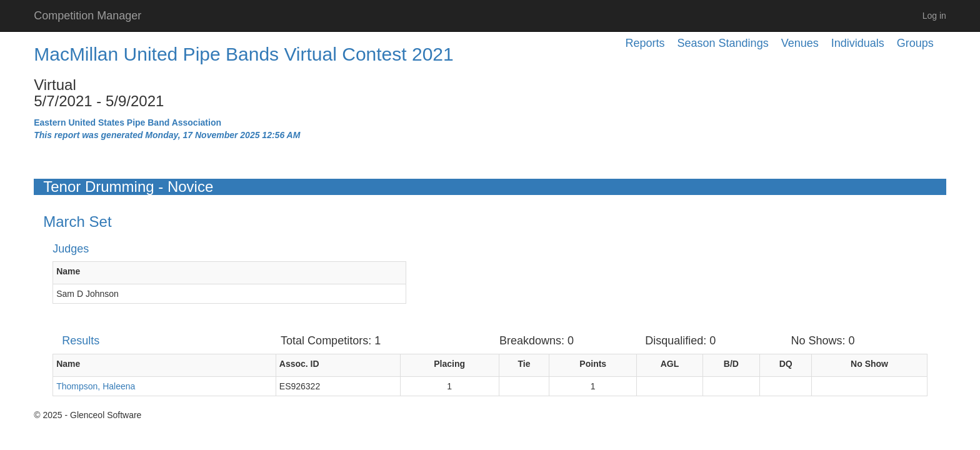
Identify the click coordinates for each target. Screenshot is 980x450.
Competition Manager (87, 16)
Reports (645, 43)
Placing (449, 364)
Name (68, 271)
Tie (524, 364)
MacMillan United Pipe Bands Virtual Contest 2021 (243, 54)
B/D (731, 364)
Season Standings (723, 43)
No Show (869, 364)
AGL (670, 364)
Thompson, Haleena (96, 386)
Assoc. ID (299, 364)
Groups (915, 43)
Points (593, 364)
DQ (786, 364)
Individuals (858, 43)
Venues (800, 43)
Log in (934, 16)
